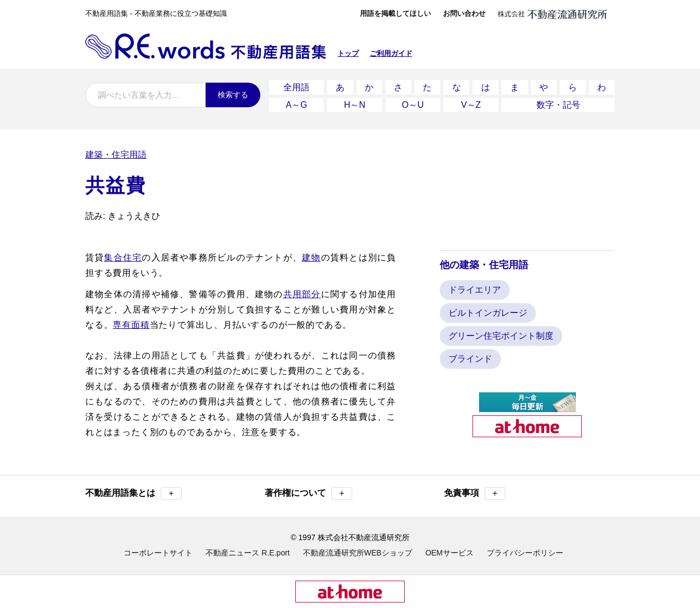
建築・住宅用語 (116, 153)
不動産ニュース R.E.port (247, 551)
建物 (311, 256)
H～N (355, 104)
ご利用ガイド (391, 53)
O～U (413, 104)
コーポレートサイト (158, 551)
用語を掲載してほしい (395, 13)
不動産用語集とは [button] (133, 492)
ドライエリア (475, 288)
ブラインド (470, 357)
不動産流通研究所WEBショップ (358, 551)
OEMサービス (450, 551)
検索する (233, 95)
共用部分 (302, 293)
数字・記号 (558, 104)
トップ (348, 53)
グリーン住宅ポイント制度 (501, 334)
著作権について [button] (308, 492)
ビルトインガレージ (488, 311)
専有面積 (131, 323)
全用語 (296, 87)
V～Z (471, 104)
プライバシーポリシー (525, 551)
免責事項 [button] (475, 492)
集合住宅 (123, 256)
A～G (297, 104)
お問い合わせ (464, 13)
